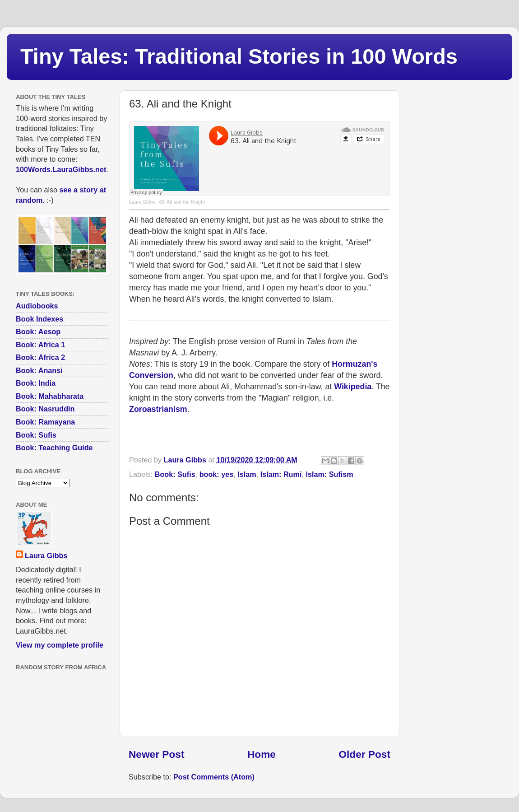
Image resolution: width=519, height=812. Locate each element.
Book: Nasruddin (45, 409)
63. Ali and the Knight (182, 202)
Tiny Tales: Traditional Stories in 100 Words (239, 56)
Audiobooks (37, 306)
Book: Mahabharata (50, 396)
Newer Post (156, 754)
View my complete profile (60, 645)
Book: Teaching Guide (54, 448)
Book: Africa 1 (40, 345)
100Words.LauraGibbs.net (61, 169)
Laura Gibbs (142, 202)
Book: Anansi (39, 370)
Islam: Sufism (329, 474)
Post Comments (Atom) (214, 777)
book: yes (217, 474)
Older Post (364, 754)
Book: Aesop (38, 331)
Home (262, 754)
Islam (247, 474)
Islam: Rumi (281, 474)
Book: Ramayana (45, 422)
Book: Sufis (175, 474)
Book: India (36, 383)
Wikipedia (353, 387)
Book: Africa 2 (40, 357)
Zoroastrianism (158, 409)
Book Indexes (39, 319)
